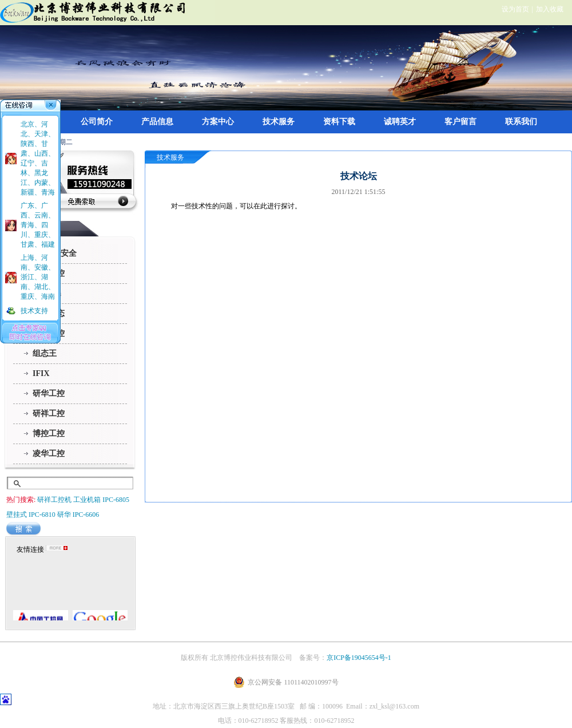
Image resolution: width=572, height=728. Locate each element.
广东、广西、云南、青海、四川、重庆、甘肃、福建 (38, 225)
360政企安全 (55, 253)
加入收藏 (550, 9)
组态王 (45, 353)
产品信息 (157, 122)
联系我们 (521, 122)
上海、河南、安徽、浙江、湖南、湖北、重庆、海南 (38, 277)
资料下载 (339, 122)
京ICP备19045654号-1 (359, 658)
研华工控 (49, 393)
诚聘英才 (400, 122)
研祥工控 (49, 414)
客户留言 (460, 122)
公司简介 (97, 122)
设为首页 (515, 9)
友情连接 (30, 549)
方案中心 (218, 122)
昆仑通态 (49, 313)
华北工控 (49, 273)
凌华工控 (49, 454)
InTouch (47, 293)
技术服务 (279, 122)
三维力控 (49, 333)
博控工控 (49, 434)
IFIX (41, 373)
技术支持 (34, 311)
